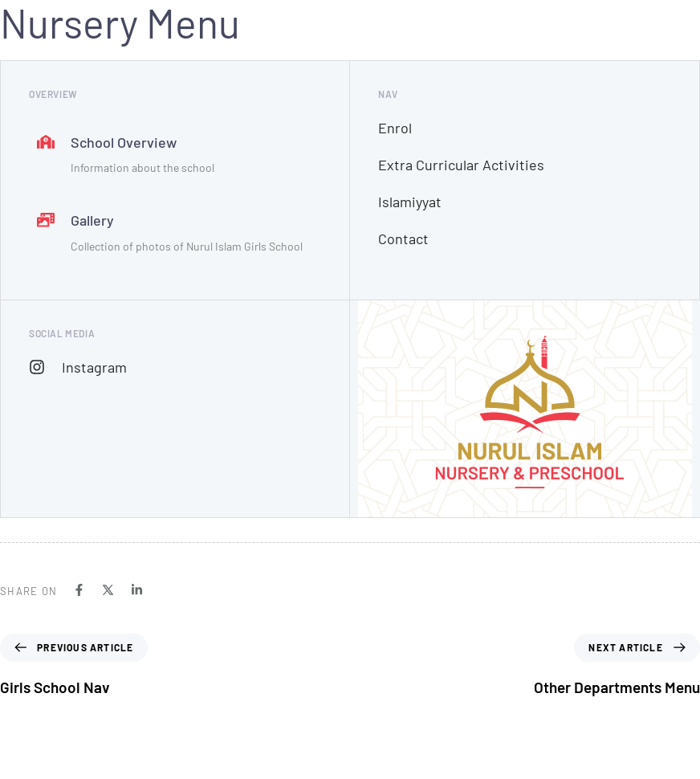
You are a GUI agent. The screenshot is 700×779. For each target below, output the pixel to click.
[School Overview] (175, 156)
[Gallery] (175, 234)
